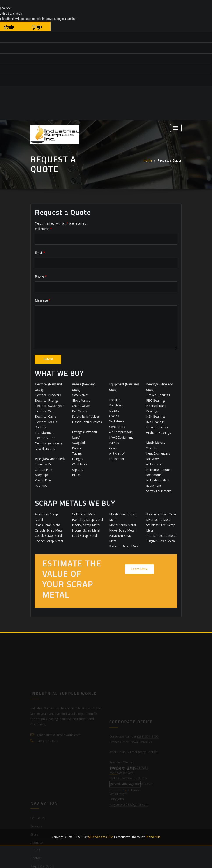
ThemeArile (153, 837)
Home (148, 160)
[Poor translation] (37, 26)
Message (43, 300)
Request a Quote (170, 160)
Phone (41, 276)
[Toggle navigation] (176, 128)
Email (40, 253)
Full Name (43, 229)
